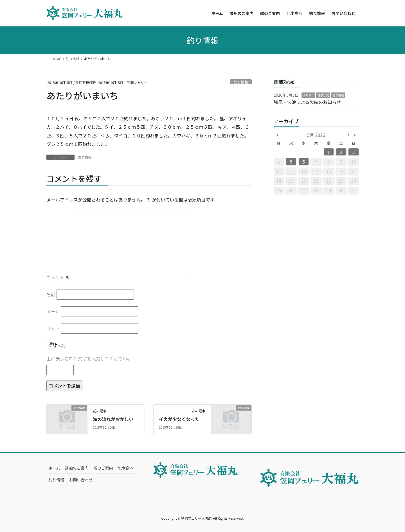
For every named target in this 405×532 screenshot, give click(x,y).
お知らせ (309, 95)
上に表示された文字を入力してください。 (89, 358)
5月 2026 (316, 135)
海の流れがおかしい (113, 419)
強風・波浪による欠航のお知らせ (307, 102)
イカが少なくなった (179, 419)
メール (53, 311)
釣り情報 (241, 82)
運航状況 (323, 95)
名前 (51, 294)
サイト (53, 328)
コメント (58, 277)
